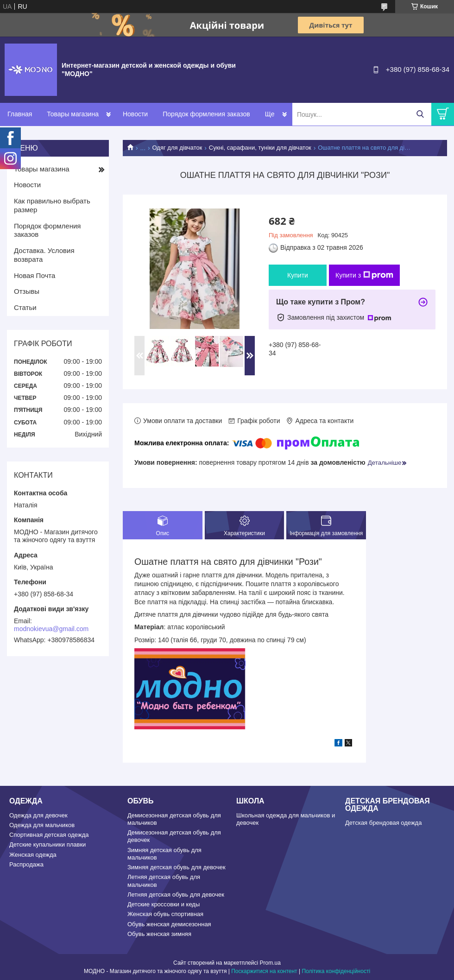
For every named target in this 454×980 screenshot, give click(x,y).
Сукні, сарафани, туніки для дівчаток (260, 148)
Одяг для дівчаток (177, 148)
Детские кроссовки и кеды (164, 904)
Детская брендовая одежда (383, 823)
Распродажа (26, 864)
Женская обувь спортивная (165, 914)
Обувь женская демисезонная (169, 924)
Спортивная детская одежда (49, 835)
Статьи (25, 307)
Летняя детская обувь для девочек (176, 895)
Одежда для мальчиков (42, 825)
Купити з (364, 275)
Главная (20, 114)
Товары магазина (73, 114)
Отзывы (27, 291)
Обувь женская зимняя (159, 934)
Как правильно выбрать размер (52, 205)
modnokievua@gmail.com (51, 629)
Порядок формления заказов (206, 114)
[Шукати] (420, 114)
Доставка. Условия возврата (44, 255)
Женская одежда (33, 855)
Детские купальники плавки (47, 844)
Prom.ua (270, 963)
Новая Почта (35, 275)
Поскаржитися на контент (264, 971)
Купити (298, 275)
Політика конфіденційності (336, 971)
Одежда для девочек (38, 815)
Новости (135, 114)
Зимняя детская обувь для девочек (177, 867)
